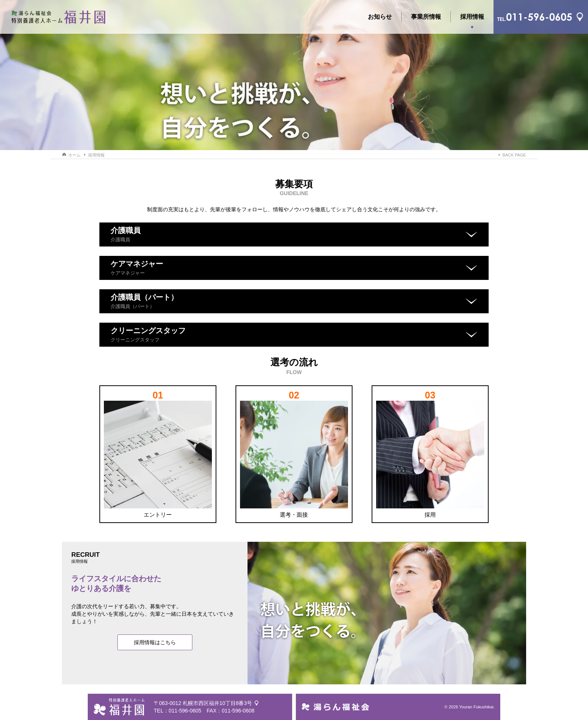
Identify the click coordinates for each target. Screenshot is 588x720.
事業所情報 (426, 17)
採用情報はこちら (155, 642)
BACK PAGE (514, 155)
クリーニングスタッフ (148, 334)
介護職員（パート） (144, 301)
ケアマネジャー (137, 268)
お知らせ (380, 17)
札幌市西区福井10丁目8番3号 (217, 703)
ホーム (74, 155)
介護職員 (126, 234)
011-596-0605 (185, 711)
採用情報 (472, 18)
